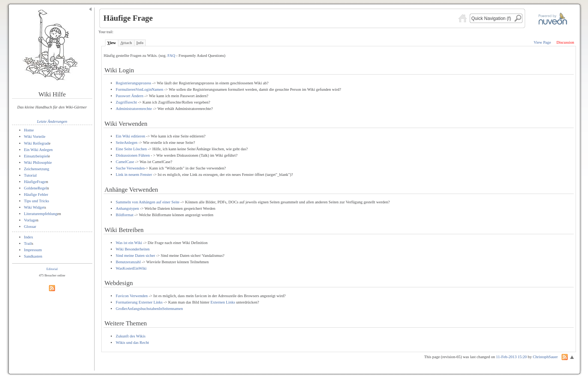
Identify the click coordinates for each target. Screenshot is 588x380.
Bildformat (124, 215)
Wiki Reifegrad (37, 143)
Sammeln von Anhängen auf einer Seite (147, 202)
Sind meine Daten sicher (135, 256)
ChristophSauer (545, 357)
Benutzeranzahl (128, 262)
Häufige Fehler (36, 195)
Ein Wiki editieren (130, 136)
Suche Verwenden (130, 168)
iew (112, 43)
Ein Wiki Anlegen (38, 150)
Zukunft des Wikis (131, 336)
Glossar (30, 227)
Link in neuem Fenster (134, 175)
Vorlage (30, 220)
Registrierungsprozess (133, 83)
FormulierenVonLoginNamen (139, 89)
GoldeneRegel (36, 188)
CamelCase (125, 162)
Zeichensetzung (37, 169)
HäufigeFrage (35, 182)
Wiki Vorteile (35, 137)
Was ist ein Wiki (129, 243)
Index (29, 237)
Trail (28, 243)
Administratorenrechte (134, 109)
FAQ (172, 56)
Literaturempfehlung (41, 214)
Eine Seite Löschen (131, 149)
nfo (140, 43)
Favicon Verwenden (132, 296)
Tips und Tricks (37, 201)
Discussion (565, 42)
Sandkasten (33, 256)
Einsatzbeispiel (36, 156)
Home (29, 130)
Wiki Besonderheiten (133, 249)
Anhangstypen (127, 208)
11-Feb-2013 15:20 (512, 357)
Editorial (52, 269)
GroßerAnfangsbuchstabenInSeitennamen (149, 309)
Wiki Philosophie (38, 163)
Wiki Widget (34, 207)
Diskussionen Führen (133, 155)
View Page (542, 42)
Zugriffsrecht (126, 102)
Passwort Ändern (129, 96)
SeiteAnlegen (126, 143)
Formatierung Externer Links (139, 302)
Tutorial (31, 175)
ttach (126, 43)
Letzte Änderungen (52, 121)
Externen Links (223, 302)
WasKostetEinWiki (131, 268)
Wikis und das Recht (132, 343)
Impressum (33, 250)
